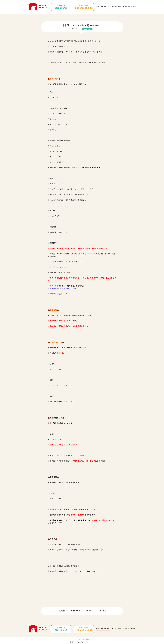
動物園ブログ (76, 611)
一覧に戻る (62, 611)
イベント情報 (102, 611)
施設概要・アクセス (130, 7)
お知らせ (89, 611)
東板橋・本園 (87, 29)
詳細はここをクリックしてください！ (63, 445)
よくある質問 (116, 7)
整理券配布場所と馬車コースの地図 (62, 288)
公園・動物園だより (103, 7)
